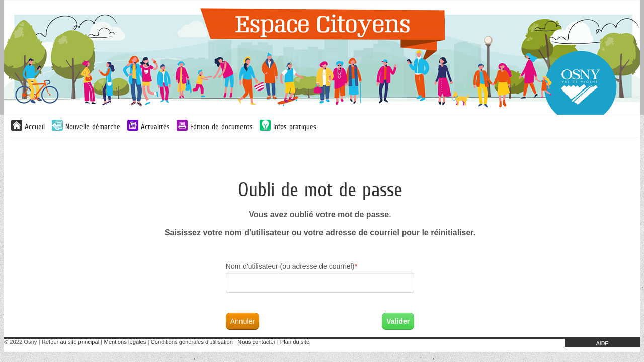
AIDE (602, 343)
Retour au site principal (70, 342)
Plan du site (295, 342)
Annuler (243, 321)
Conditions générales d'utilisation (192, 342)
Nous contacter (256, 342)
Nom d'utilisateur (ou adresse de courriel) (292, 266)
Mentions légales (125, 342)
